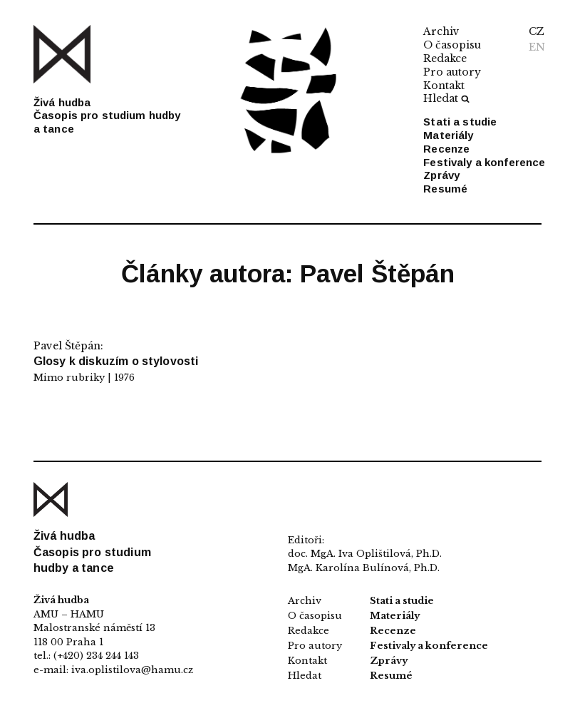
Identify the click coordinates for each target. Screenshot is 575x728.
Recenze (446, 149)
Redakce (445, 58)
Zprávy (441, 175)
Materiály (448, 135)
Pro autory (452, 72)
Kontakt (444, 86)
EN (537, 47)
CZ (537, 31)
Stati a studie (460, 122)
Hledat (446, 98)
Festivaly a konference (484, 162)
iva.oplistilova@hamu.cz (132, 670)
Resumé (445, 189)
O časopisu (452, 45)
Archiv (441, 31)
